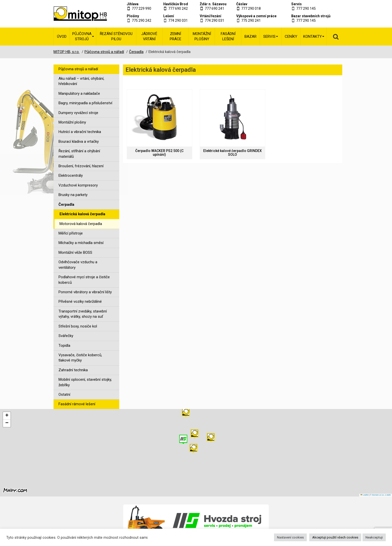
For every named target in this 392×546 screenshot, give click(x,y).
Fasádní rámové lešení (77, 404)
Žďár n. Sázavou (213, 4)
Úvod (62, 36)
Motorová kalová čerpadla (81, 224)
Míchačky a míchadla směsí (81, 243)
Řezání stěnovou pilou (116, 36)
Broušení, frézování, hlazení (81, 166)
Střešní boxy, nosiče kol (78, 326)
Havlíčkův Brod (176, 4)
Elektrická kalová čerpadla (82, 214)
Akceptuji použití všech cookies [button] (335, 537)
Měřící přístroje (71, 233)
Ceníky (291, 36)
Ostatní (64, 394)
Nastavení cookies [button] (290, 537)
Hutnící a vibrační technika (80, 132)
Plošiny (133, 16)
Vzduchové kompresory (78, 185)
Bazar (250, 36)
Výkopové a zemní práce (256, 16)
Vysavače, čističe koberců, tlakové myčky (80, 358)
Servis (296, 4)
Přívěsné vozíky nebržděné (80, 301)
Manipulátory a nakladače (79, 93)
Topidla (64, 345)
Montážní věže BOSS (75, 252)
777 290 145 (306, 8)
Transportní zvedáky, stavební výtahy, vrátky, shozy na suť (83, 314)
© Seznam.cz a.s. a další (380, 495)
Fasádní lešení (228, 36)
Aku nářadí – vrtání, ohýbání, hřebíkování (81, 81)
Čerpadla (66, 204)
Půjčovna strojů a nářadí (78, 69)
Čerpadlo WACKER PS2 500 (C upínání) (159, 153)
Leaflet (364, 495)
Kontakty (314, 36)
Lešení (169, 16)
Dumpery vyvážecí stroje (78, 113)
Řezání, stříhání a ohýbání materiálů (79, 154)
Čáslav (242, 4)
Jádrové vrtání (149, 36)
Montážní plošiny (202, 36)
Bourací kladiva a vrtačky (79, 141)
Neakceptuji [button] (374, 537)
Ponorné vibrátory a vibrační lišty (85, 292)
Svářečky (66, 336)
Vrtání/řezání (210, 16)
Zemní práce (175, 36)
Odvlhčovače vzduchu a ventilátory (78, 265)
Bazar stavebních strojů (311, 16)
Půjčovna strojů (83, 36)
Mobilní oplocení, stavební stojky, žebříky (85, 382)
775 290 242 (141, 20)
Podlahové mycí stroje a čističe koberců (84, 280)
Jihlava (133, 4)
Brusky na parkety (73, 195)
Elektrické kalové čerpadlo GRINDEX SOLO (232, 153)
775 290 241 (251, 20)
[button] (211, 438)
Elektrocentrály (71, 175)
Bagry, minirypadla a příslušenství (85, 103)
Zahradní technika (73, 370)
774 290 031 (178, 20)
